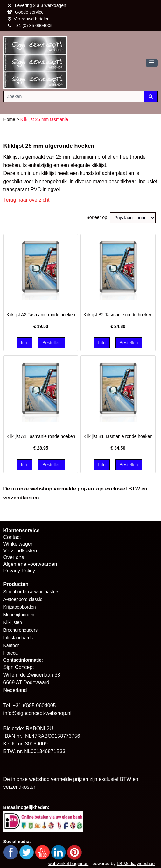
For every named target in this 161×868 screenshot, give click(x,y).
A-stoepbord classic (23, 599)
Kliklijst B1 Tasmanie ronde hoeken (118, 436)
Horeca (11, 653)
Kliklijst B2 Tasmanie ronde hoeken (118, 315)
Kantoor (11, 645)
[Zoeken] (74, 97)
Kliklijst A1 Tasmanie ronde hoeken (41, 436)
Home (10, 119)
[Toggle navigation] (152, 63)
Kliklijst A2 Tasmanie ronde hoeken (41, 315)
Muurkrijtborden (19, 615)
